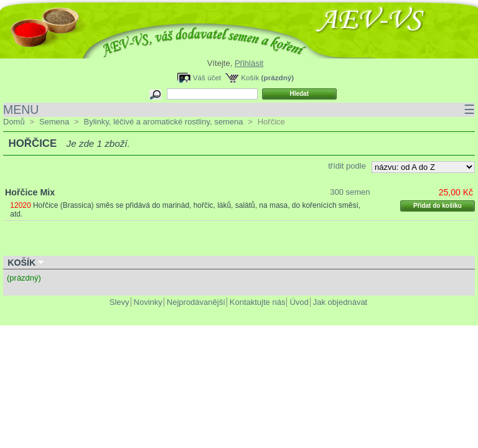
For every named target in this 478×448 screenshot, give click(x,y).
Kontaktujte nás (258, 302)
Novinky (148, 302)
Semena (54, 122)
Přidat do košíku (438, 206)
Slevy (119, 302)
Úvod (299, 302)
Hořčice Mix (30, 192)
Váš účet (207, 77)
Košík (250, 77)
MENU (239, 110)
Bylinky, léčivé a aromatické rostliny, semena (163, 122)
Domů (14, 122)
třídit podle (347, 166)
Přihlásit (249, 63)
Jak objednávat (340, 302)
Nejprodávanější (196, 302)
